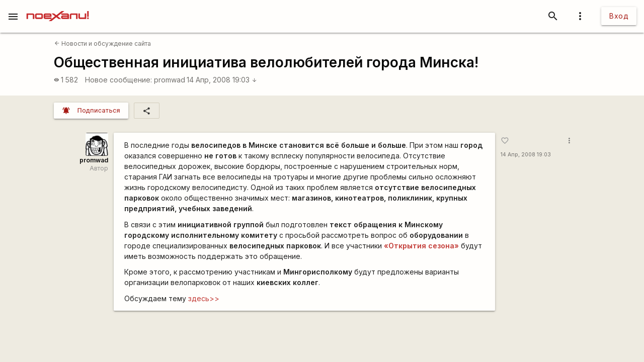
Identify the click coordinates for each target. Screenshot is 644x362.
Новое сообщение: (118, 80)
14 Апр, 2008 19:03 (222, 80)
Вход (619, 16)
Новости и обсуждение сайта (103, 43)
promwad (170, 80)
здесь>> (204, 298)
